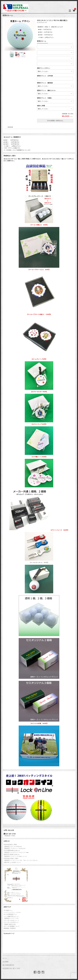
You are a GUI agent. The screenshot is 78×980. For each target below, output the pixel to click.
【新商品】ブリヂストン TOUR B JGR (15, 849)
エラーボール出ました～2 (11, 920)
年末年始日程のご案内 (10, 845)
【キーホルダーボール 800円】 (39, 547)
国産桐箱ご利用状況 (10, 928)
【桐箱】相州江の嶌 (10, 924)
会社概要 (5, 962)
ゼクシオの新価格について (12, 926)
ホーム (5, 958)
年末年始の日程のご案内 (11, 859)
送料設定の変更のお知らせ (12, 855)
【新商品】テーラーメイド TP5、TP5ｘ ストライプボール (21, 860)
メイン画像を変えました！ (12, 916)
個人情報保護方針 (8, 965)
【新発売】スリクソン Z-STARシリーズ (15, 856)
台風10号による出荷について (12, 862)
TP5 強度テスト (8, 910)
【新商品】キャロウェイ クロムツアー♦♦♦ (16, 853)
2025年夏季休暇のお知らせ (12, 851)
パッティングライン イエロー (12, 912)
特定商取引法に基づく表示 (11, 968)
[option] (20, 35)
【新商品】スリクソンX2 (11, 918)
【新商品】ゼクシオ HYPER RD (13, 847)
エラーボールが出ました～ (12, 922)
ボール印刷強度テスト (10, 914)
